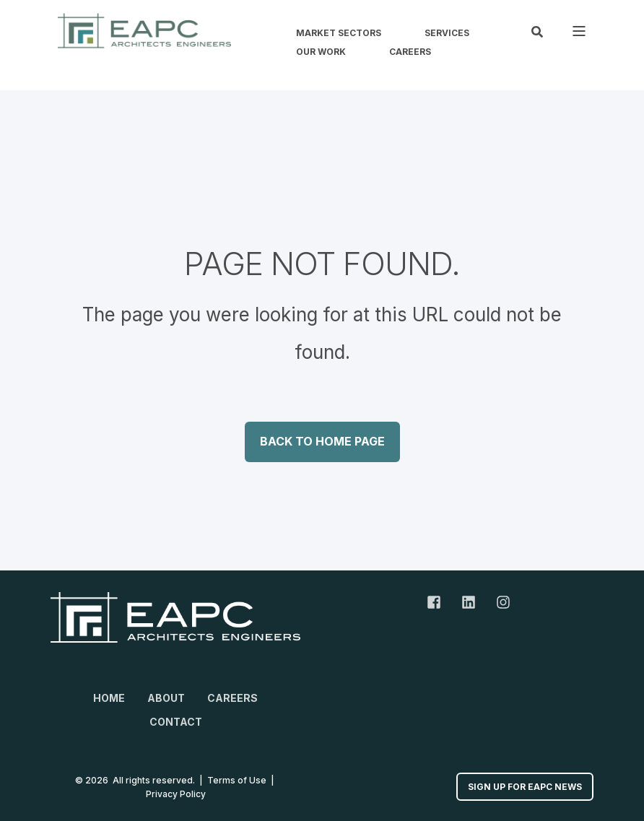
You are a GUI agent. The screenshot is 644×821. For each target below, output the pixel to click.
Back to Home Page (322, 441)
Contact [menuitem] (176, 722)
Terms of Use (237, 780)
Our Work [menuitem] (321, 52)
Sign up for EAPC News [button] (525, 787)
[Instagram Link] (498, 602)
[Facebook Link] (439, 602)
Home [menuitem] (109, 698)
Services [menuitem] (447, 33)
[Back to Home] (144, 31)
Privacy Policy (176, 794)
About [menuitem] (166, 698)
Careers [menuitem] (410, 52)
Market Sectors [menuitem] (339, 33)
